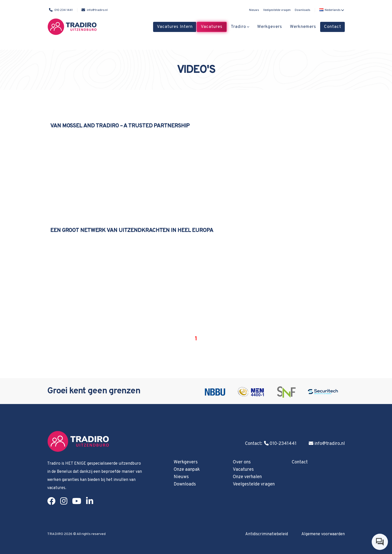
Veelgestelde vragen (277, 10)
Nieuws (254, 10)
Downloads (303, 10)
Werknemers (303, 27)
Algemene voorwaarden (323, 534)
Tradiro (238, 27)
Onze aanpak (187, 470)
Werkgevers (270, 27)
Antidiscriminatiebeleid (267, 534)
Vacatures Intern (175, 27)
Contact (333, 27)
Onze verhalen (247, 477)
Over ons (242, 462)
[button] (331, 10)
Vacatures (212, 27)
